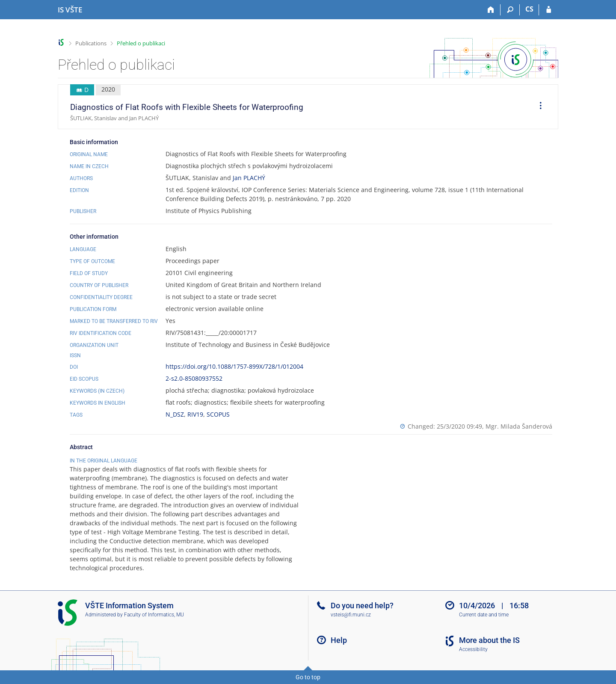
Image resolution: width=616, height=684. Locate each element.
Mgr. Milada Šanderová (519, 426)
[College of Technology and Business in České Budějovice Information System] (70, 10)
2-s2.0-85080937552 (194, 378)
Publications (91, 43)
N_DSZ (175, 414)
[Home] (491, 10)
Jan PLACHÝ (249, 178)
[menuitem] (538, 107)
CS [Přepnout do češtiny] (529, 9)
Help (339, 640)
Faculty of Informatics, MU (154, 615)
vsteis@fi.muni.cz (351, 615)
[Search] (510, 10)
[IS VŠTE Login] (549, 10)
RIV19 (195, 414)
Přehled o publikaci (141, 43)
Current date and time (484, 615)
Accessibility (473, 649)
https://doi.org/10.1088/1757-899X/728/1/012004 (234, 366)
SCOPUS (218, 414)
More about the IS (489, 640)
